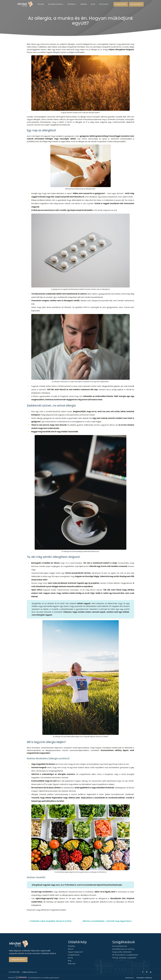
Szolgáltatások (55, 4)
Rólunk (41, 4)
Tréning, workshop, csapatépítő (124, 958)
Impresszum (129, 977)
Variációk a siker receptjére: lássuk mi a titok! (51, 921)
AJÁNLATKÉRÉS (121, 4)
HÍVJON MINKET (136, 4)
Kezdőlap (71, 946)
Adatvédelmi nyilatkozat (144, 977)
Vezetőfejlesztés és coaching (123, 949)
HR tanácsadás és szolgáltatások (125, 955)
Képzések (71, 4)
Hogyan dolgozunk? (76, 952)
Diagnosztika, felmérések (122, 952)
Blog (93, 4)
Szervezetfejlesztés (120, 946)
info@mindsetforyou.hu (29, 972)
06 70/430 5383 (14, 972)
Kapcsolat (104, 4)
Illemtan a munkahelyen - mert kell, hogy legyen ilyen (107, 921)
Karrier (84, 4)
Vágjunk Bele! (18, 959)
